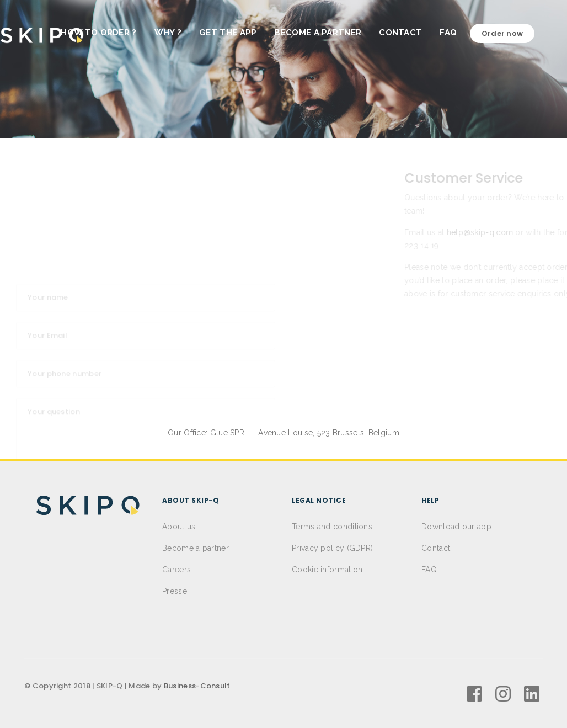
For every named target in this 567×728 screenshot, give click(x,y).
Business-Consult (197, 686)
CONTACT (416, 33)
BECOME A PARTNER (334, 33)
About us (179, 527)
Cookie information (327, 570)
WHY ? (184, 33)
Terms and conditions (332, 527)
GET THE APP (244, 33)
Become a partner (196, 548)
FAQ (464, 33)
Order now (518, 33)
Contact (436, 548)
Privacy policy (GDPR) (332, 548)
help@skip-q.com (368, 232)
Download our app (456, 527)
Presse (175, 591)
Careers (176, 570)
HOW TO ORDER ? (114, 33)
